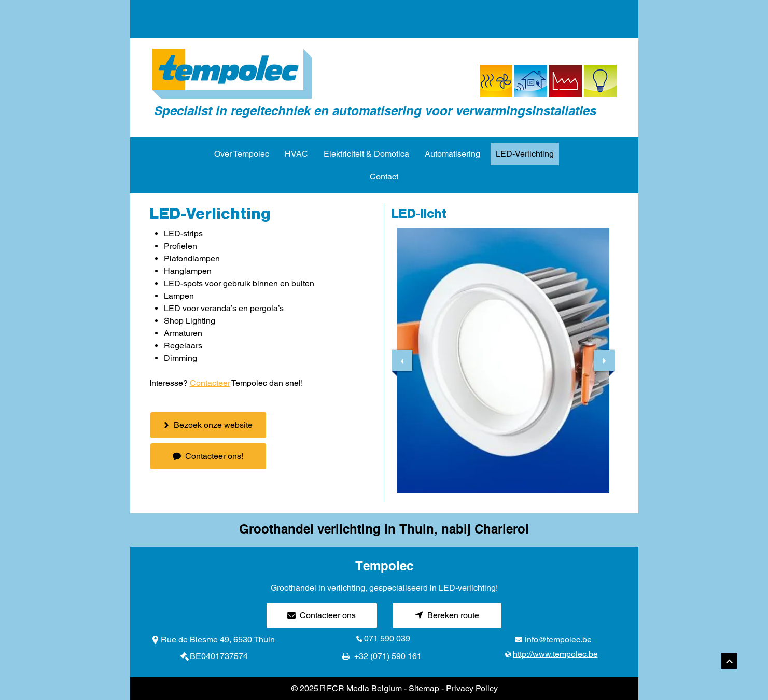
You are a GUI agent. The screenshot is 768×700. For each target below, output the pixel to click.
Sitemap (424, 688)
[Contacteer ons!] (208, 456)
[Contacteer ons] (322, 615)
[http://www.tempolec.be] (554, 654)
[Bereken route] (447, 615)
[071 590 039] (384, 639)
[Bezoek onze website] (208, 425)
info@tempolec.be (558, 640)
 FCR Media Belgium (361, 688)
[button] (503, 360)
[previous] (402, 360)
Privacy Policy (472, 688)
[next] (604, 360)
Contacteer (210, 383)
